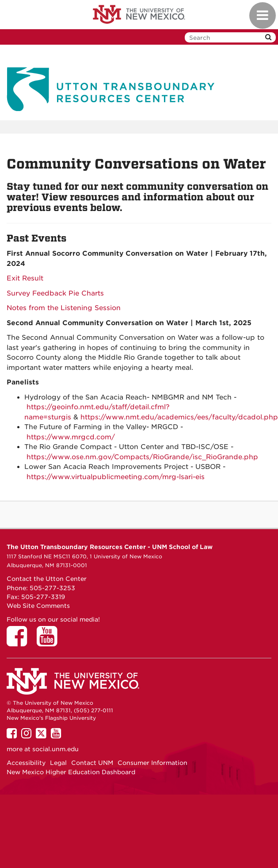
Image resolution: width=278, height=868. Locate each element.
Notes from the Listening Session (64, 308)
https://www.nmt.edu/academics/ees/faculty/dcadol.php (179, 417)
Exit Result (25, 278)
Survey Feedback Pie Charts (55, 293)
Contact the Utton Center (47, 579)
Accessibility (26, 763)
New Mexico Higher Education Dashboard (71, 772)
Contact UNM (92, 763)
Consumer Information (152, 763)
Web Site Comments (38, 606)
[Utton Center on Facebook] (20, 642)
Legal (58, 763)
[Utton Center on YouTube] (50, 642)
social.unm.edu (55, 749)
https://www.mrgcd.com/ (71, 437)
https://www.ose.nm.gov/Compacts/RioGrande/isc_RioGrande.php (142, 457)
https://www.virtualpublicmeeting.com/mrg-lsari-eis (116, 477)
